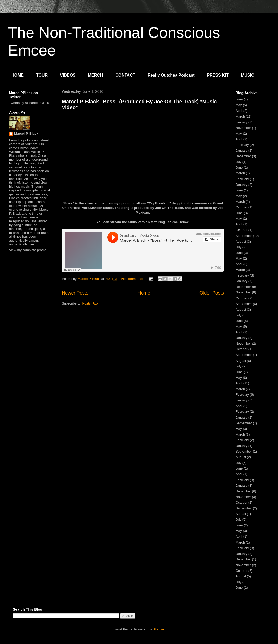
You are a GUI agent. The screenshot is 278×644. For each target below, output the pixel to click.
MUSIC (248, 75)
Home (144, 293)
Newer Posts (75, 293)
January (241, 122)
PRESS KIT (218, 75)
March (240, 117)
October (241, 207)
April (239, 111)
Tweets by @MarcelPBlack (29, 103)
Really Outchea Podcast (171, 75)
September (244, 236)
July (238, 162)
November (243, 128)
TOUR (42, 75)
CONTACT (125, 75)
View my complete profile (28, 250)
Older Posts (212, 293)
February (242, 145)
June (239, 99)
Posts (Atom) (92, 303)
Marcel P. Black (26, 134)
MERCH (96, 75)
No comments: (132, 279)
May (239, 105)
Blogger (159, 629)
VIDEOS (68, 75)
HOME (18, 75)
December (243, 156)
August (241, 241)
